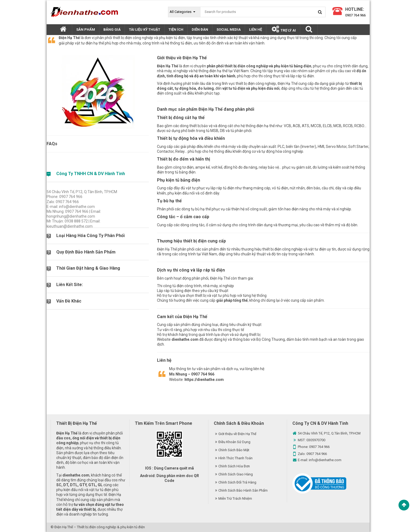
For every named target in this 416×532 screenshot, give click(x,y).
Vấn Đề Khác (69, 301)
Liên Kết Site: (70, 285)
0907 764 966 (355, 15)
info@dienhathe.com (325, 460)
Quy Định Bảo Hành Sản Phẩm (86, 252)
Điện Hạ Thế (64, 527)
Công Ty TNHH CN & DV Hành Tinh (91, 174)
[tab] (98, 176)
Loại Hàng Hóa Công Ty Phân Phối (90, 236)
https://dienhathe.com (204, 380)
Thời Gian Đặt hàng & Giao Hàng (88, 268)
